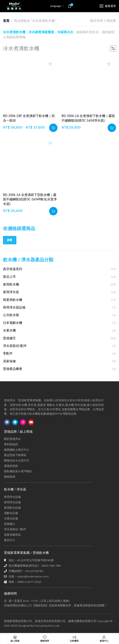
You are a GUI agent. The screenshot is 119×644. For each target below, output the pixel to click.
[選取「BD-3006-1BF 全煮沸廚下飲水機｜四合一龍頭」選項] (53, 128)
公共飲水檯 (11, 315)
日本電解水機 (13, 323)
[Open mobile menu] (108, 6)
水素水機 (9, 330)
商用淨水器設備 (14, 307)
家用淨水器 (11, 292)
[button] (112, 128)
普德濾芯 (9, 338)
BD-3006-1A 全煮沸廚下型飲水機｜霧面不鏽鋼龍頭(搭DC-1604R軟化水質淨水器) (30, 199)
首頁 (6, 21)
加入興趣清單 (50, 64)
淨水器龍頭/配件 (15, 346)
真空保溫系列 (13, 269)
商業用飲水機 (13, 300)
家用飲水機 (11, 284)
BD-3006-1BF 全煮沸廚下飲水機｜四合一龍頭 (29, 118)
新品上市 (9, 277)
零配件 (8, 353)
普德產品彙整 (13, 369)
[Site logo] (14, 6)
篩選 (10, 240)
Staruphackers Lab (47, 626)
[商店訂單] (113, 48)
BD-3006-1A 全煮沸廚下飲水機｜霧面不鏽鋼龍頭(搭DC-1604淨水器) (88, 118)
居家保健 (9, 361)
